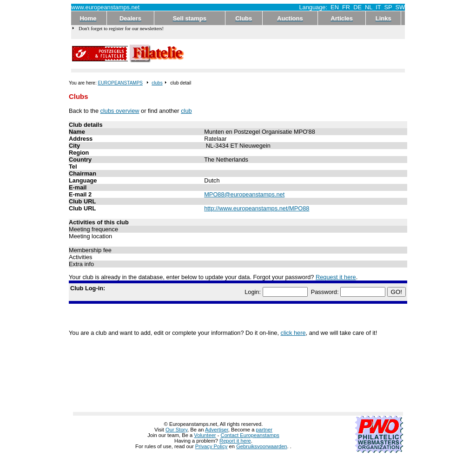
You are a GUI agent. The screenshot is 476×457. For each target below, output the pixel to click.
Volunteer (205, 435)
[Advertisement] (295, 54)
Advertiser (217, 430)
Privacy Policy (212, 446)
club (186, 111)
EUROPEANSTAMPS (120, 83)
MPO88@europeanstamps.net (244, 194)
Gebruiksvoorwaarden (261, 446)
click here (293, 333)
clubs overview (120, 111)
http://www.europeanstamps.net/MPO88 (257, 208)
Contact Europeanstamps (250, 435)
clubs (157, 83)
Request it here (336, 277)
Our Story (176, 430)
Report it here (235, 441)
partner (264, 430)
